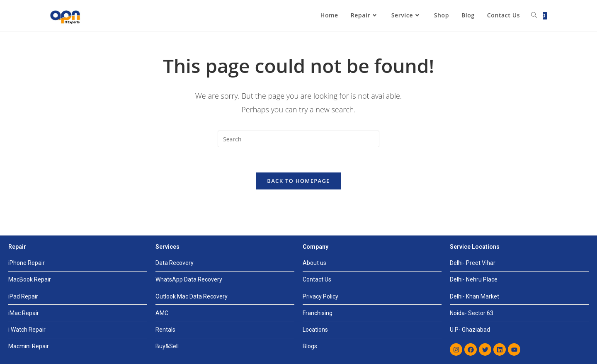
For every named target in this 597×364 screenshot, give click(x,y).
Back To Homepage (298, 181)
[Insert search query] (298, 139)
